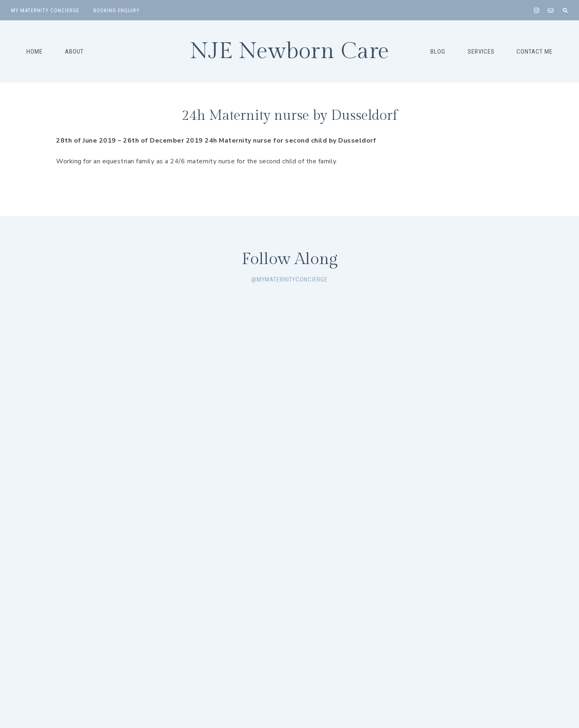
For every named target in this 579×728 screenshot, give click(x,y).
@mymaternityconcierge (289, 279)
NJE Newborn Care (290, 51)
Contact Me (535, 52)
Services (481, 52)
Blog (438, 52)
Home (35, 52)
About (74, 52)
